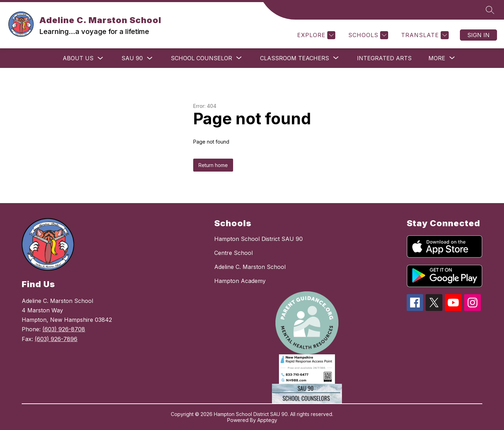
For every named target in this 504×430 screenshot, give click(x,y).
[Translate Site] (424, 35)
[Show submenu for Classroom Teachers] (295, 58)
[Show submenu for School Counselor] (201, 58)
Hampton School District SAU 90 (258, 239)
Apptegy (267, 420)
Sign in (478, 35)
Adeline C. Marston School (250, 267)
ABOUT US (78, 58)
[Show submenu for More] (437, 58)
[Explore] (315, 35)
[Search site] (490, 10)
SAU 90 (132, 58)
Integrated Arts (384, 58)
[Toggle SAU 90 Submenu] (150, 58)
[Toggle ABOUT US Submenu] (100, 58)
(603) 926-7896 (56, 339)
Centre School (233, 253)
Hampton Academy (240, 281)
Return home (213, 165)
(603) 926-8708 (64, 329)
